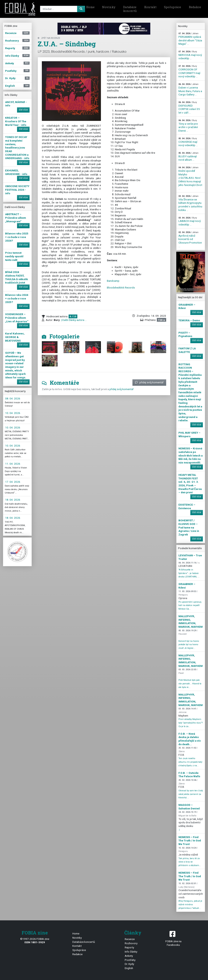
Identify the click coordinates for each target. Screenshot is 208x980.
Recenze (130, 939)
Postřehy (130, 960)
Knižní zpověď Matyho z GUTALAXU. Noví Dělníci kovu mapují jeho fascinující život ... (190, 178)
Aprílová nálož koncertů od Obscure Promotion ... (190, 239)
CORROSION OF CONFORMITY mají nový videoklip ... (189, 71)
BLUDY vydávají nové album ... (188, 156)
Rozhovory (131, 943)
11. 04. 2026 (13, 464)
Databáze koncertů (130, 9)
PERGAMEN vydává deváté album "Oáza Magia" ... (190, 39)
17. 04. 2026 (13, 482)
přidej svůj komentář (149, 382)
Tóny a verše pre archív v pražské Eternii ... (188, 126)
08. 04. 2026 (13, 398)
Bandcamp (113, 281)
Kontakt (150, 7)
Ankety (129, 956)
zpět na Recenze (49, 38)
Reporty (129, 947)
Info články (131, 952)
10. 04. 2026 (13, 413)
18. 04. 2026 (13, 500)
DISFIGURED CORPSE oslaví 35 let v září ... (189, 108)
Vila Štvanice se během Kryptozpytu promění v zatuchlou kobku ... (190, 203)
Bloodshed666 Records (121, 287)
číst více (23, 110)
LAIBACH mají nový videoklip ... (190, 221)
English (129, 968)
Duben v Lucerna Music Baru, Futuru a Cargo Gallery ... (190, 89)
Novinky (109, 7)
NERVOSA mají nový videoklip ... (190, 55)
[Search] (60, 9)
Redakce (195, 7)
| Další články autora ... (74, 320)
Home (90, 7)
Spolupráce (173, 7)
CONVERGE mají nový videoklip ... (188, 142)
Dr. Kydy (129, 964)
